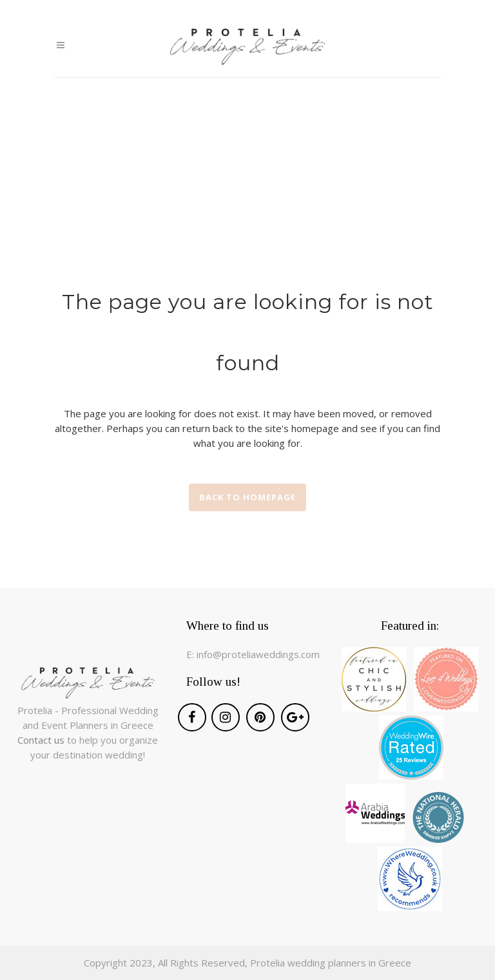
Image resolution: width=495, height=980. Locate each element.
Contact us (42, 740)
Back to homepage (247, 497)
